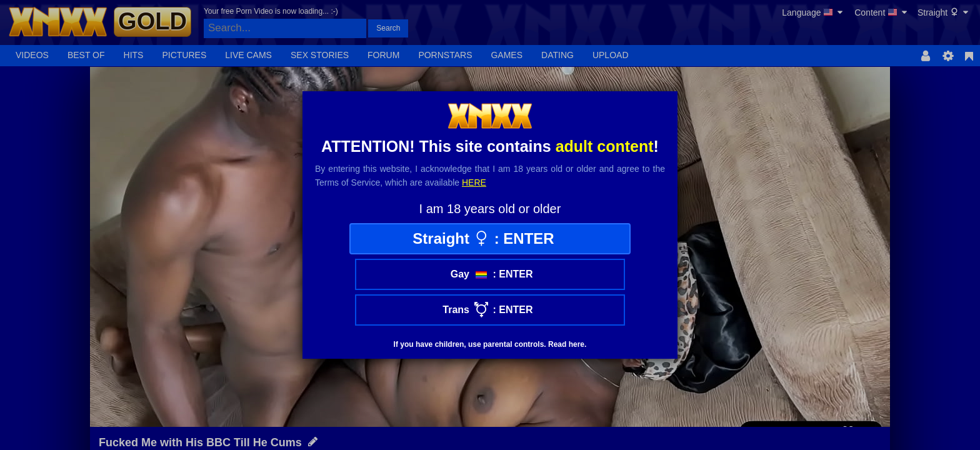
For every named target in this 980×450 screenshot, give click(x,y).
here (474, 182)
